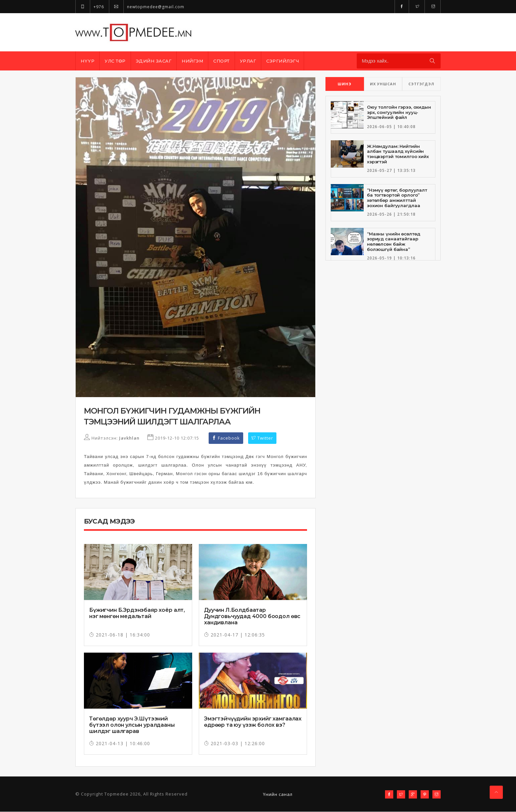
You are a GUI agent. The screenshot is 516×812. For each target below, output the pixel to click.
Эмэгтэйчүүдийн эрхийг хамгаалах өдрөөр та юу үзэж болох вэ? (253, 722)
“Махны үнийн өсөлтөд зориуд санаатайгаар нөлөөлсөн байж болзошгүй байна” (393, 242)
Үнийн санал (278, 795)
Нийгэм (192, 61)
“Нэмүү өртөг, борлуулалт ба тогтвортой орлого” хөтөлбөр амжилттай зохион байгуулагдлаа (397, 198)
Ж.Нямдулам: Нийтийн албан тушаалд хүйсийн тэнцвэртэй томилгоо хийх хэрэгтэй (398, 154)
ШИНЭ (345, 84)
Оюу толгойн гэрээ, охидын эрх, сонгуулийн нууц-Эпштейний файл (399, 112)
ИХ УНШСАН (383, 84)
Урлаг (248, 61)
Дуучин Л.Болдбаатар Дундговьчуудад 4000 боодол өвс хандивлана (252, 617)
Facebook (226, 438)
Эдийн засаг (154, 61)
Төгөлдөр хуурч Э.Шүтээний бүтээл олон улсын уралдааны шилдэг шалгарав (132, 725)
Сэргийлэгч (283, 61)
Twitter (262, 438)
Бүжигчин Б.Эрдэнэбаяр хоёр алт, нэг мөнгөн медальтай (137, 613)
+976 (90, 7)
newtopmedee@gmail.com (147, 7)
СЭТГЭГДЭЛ (421, 84)
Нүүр (88, 61)
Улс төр (115, 61)
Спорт (221, 61)
